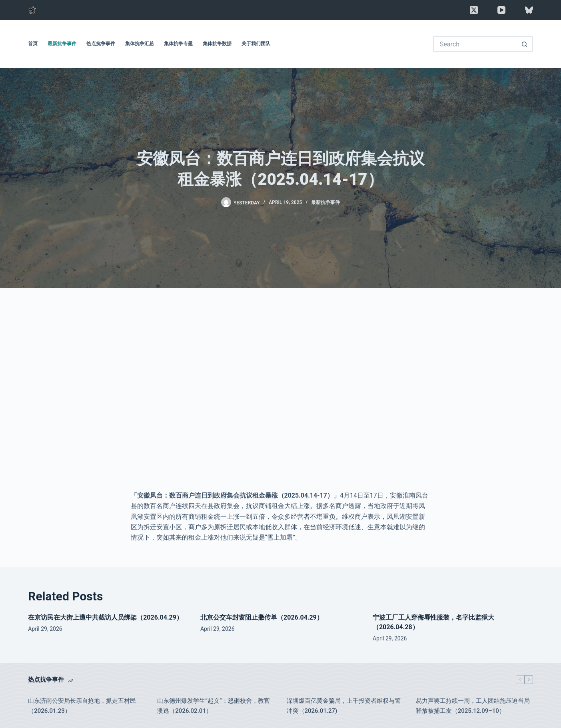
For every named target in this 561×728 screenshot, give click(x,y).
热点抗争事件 (101, 44)
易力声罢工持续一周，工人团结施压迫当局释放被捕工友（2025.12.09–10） (473, 706)
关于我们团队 (256, 44)
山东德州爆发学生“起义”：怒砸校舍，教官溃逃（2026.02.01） (213, 706)
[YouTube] (501, 10)
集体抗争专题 (178, 44)
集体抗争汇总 (140, 44)
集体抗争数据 (217, 44)
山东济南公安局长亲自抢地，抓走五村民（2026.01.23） (82, 706)
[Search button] (525, 44)
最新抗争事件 (62, 44)
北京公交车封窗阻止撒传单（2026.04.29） (262, 617)
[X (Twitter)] (474, 10)
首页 (33, 44)
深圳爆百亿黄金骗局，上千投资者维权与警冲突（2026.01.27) (344, 706)
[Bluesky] (529, 10)
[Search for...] (475, 44)
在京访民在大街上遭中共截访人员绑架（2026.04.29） (105, 617)
